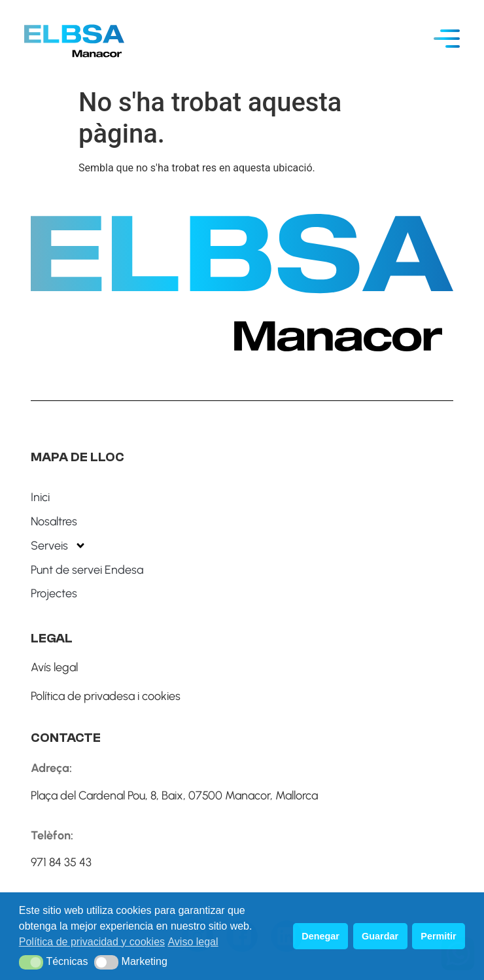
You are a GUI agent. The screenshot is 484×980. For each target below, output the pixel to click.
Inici (40, 497)
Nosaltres (54, 521)
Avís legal (54, 667)
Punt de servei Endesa (87, 570)
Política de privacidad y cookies (92, 942)
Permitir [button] (438, 936)
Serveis (59, 546)
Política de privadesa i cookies (106, 696)
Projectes (54, 593)
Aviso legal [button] (193, 942)
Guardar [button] (380, 936)
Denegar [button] (320, 936)
